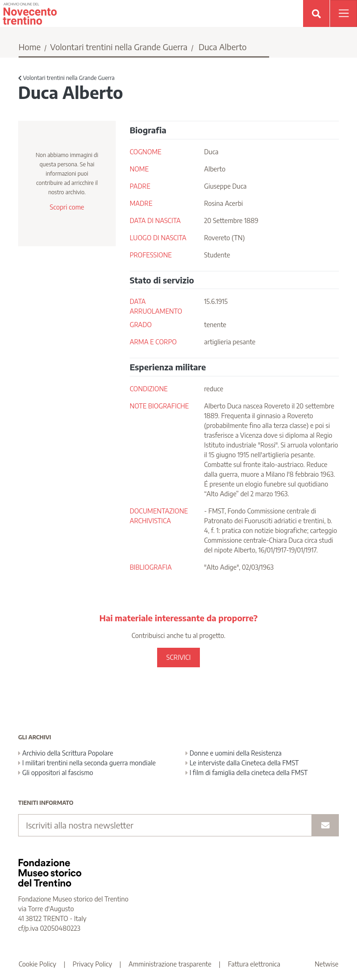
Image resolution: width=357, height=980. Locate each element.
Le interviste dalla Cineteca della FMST (242, 763)
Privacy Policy (92, 964)
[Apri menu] (344, 13)
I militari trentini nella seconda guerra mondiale (87, 763)
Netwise (327, 964)
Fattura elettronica (254, 964)
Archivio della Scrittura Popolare (66, 753)
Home (30, 47)
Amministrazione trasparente (170, 964)
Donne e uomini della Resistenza (234, 753)
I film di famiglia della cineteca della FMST (247, 773)
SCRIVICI (178, 657)
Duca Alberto (222, 47)
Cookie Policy (37, 964)
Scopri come (67, 207)
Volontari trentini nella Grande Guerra (119, 47)
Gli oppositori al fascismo (56, 773)
